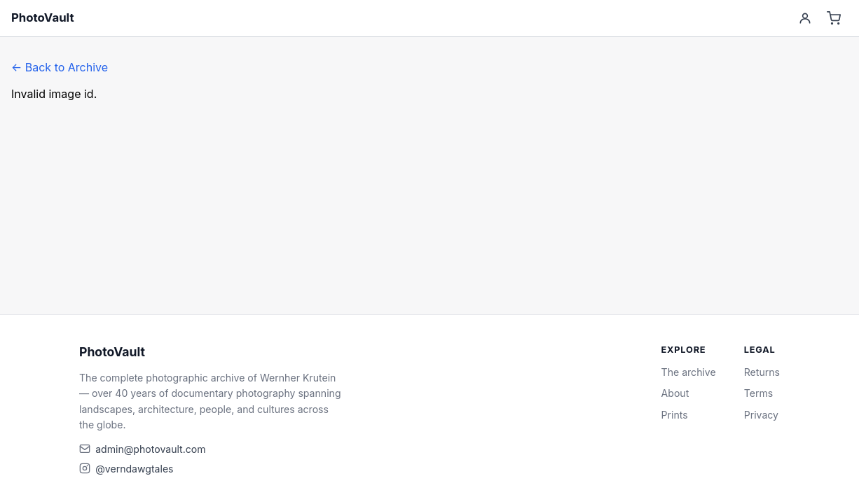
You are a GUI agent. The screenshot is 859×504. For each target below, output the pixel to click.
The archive (689, 372)
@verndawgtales (134, 469)
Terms (758, 393)
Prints (675, 415)
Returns (762, 372)
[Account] (805, 19)
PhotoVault (43, 17)
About (675, 393)
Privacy (761, 415)
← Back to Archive (60, 67)
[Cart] (834, 19)
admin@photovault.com (150, 449)
